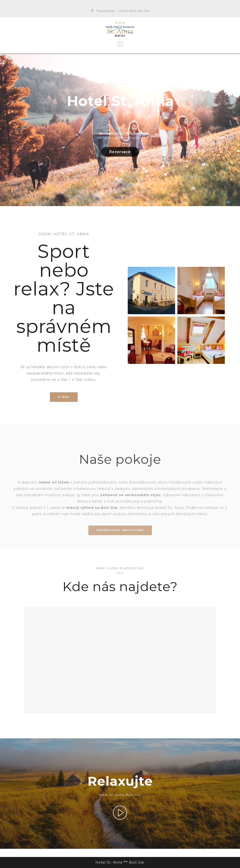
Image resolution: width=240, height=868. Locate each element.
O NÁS (64, 397)
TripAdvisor (106, 11)
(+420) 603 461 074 (134, 11)
